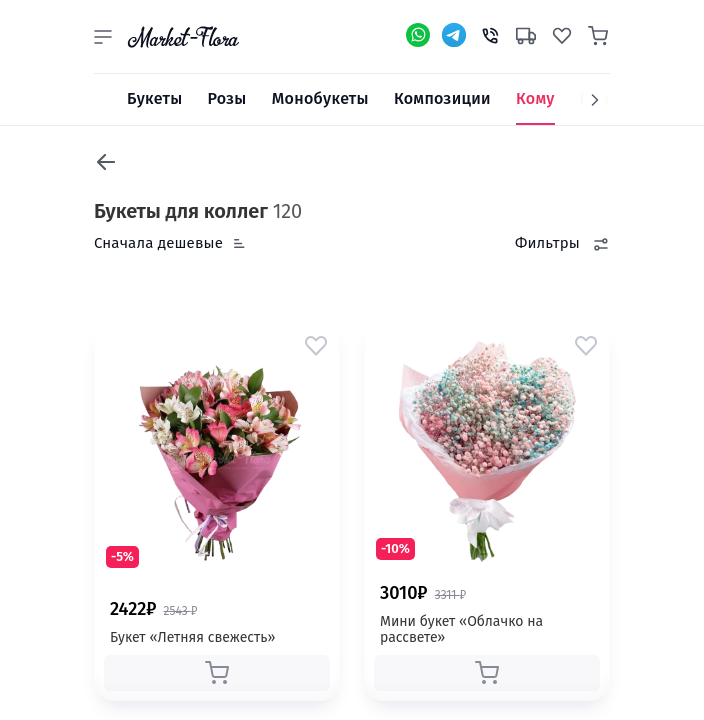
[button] (103, 37)
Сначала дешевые (158, 243)
